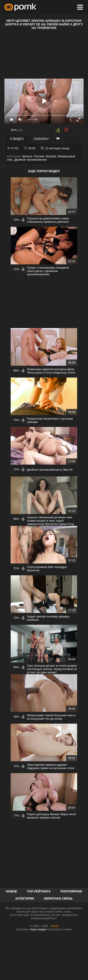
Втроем (51, 156)
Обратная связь (58, 898)
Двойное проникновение (30, 160)
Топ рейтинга (39, 891)
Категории (25, 898)
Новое (11, 891)
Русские (39, 156)
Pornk (55, 926)
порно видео (38, 929)
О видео (17, 139)
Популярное (71, 891)
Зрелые (27, 156)
